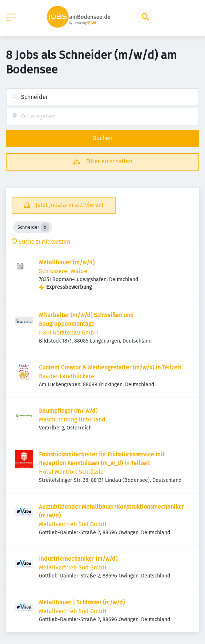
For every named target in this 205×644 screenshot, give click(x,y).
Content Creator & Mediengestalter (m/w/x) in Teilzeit (110, 367)
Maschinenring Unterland (72, 419)
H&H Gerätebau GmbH (69, 333)
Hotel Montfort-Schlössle (71, 472)
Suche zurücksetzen (41, 242)
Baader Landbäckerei (67, 376)
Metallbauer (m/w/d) (67, 262)
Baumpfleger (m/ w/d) (68, 411)
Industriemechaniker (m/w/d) (78, 559)
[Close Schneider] (45, 227)
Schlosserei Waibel (64, 271)
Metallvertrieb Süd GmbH (73, 524)
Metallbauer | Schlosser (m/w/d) (82, 602)
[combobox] (102, 97)
